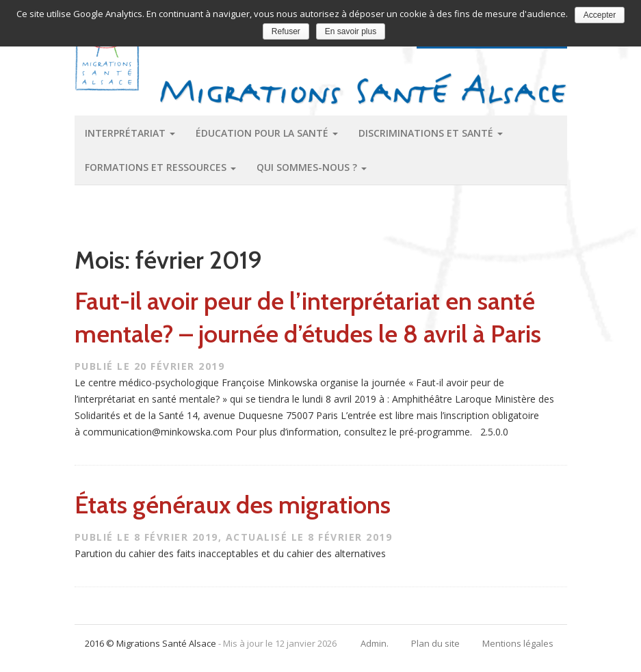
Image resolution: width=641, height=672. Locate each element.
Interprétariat (130, 133)
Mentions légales (518, 643)
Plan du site (435, 643)
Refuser (286, 31)
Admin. (375, 643)
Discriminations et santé (431, 133)
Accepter (600, 15)
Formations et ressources (160, 167)
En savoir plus (351, 31)
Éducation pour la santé (267, 133)
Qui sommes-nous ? (312, 167)
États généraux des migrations (233, 505)
